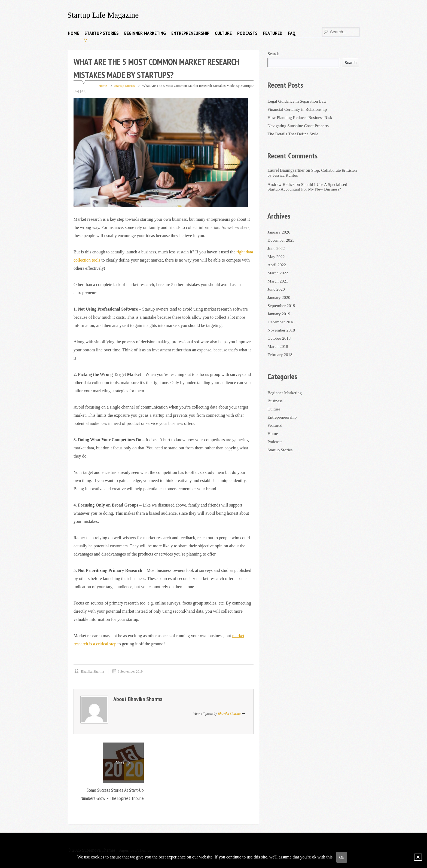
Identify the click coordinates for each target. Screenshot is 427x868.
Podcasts (247, 33)
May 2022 (276, 257)
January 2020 (279, 297)
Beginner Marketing (145, 33)
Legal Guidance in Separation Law (298, 101)
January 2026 (279, 232)
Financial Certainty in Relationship (298, 109)
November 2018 (282, 330)
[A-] (76, 91)
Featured (273, 33)
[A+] (83, 91)
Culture (223, 33)
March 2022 (278, 273)
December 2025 (281, 240)
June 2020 (276, 289)
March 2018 (278, 346)
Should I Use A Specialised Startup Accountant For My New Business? (308, 187)
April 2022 (277, 265)
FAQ (292, 33)
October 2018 (279, 338)
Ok (342, 857)
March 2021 (278, 281)
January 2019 (279, 314)
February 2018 (280, 355)
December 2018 (281, 322)
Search (273, 54)
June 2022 (276, 248)
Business (275, 401)
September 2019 (282, 306)
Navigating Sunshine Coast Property (299, 126)
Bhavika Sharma (93, 671)
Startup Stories (102, 33)
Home (73, 33)
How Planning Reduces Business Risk (301, 117)
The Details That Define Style (294, 134)
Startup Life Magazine (104, 15)
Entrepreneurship (190, 33)
